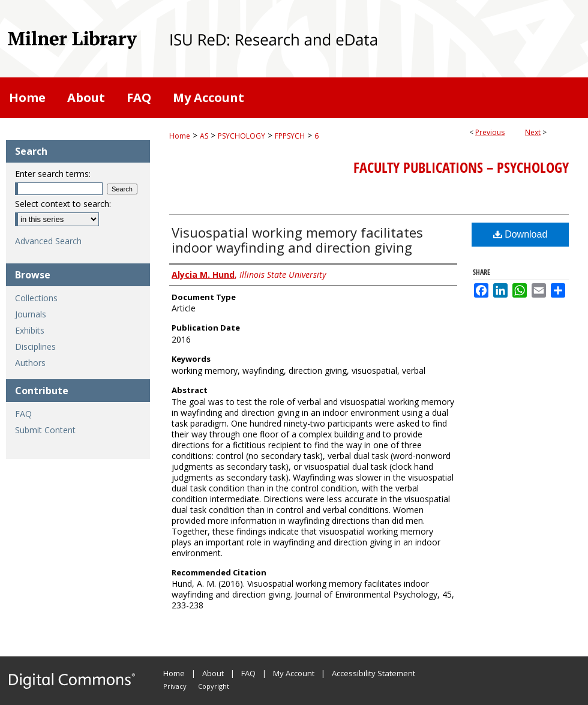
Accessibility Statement (373, 673)
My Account (294, 673)
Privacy (175, 686)
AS (204, 136)
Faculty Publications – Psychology (461, 167)
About (213, 673)
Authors (30, 363)
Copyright (214, 686)
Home (180, 136)
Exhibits (30, 330)
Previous (490, 132)
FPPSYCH (290, 136)
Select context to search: (63, 204)
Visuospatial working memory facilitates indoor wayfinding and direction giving (297, 240)
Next (533, 132)
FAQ (23, 414)
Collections (36, 298)
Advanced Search (48, 241)
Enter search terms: (53, 174)
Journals (31, 314)
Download (520, 234)
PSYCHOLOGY (241, 136)
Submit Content (45, 430)
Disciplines (35, 346)
